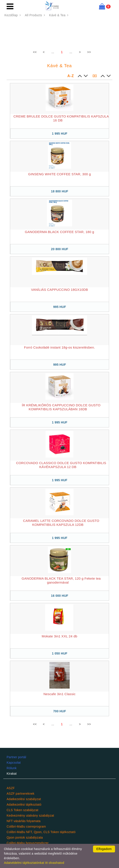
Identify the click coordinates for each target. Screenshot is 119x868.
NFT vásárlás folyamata (24, 821)
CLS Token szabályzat (22, 810)
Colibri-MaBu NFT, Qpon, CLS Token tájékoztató (41, 832)
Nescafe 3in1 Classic (59, 694)
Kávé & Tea (59, 15)
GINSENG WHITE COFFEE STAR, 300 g (60, 174)
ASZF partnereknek (20, 794)
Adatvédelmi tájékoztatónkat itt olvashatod (34, 863)
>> (89, 52)
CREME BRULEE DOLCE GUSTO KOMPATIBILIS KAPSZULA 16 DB (61, 118)
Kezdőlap (13, 15)
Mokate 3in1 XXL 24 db (59, 636)
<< (35, 52)
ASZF (11, 788)
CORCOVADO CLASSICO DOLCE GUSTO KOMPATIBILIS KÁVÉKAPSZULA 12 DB (61, 465)
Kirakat (12, 774)
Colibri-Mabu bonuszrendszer (28, 843)
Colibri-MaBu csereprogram (26, 826)
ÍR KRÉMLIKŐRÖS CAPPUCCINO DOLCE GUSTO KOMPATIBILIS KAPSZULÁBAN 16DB (61, 407)
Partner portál (16, 757)
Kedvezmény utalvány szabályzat (30, 816)
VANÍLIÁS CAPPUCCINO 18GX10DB (59, 290)
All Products (35, 15)
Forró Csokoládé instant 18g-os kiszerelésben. (59, 347)
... (53, 52)
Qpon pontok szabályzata (25, 837)
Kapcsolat (14, 763)
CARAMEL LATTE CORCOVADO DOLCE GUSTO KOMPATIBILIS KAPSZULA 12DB (61, 523)
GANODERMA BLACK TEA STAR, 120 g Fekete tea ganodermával (61, 580)
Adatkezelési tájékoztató (24, 805)
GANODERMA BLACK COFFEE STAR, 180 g (59, 232)
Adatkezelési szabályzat (24, 799)
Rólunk (12, 768)
